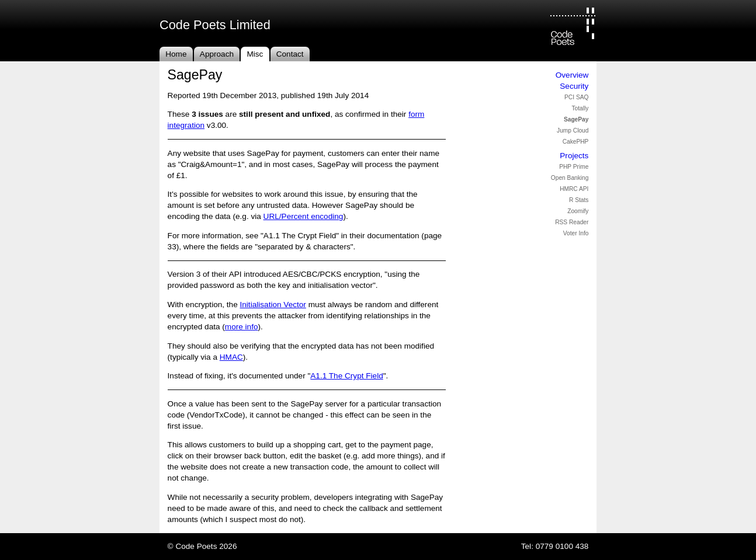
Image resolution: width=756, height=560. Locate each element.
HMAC (231, 357)
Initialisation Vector (273, 305)
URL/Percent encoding (304, 216)
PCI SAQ (576, 97)
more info (242, 327)
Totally (580, 108)
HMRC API (574, 189)
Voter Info (576, 233)
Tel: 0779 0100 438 (555, 546)
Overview (572, 75)
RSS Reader (572, 222)
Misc (255, 54)
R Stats (579, 200)
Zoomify (578, 211)
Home (176, 54)
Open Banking (570, 178)
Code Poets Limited (215, 25)
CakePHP (576, 142)
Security (574, 86)
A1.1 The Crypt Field (346, 376)
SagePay (576, 119)
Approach (217, 54)
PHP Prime (574, 167)
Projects (574, 156)
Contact (290, 54)
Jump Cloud (573, 131)
